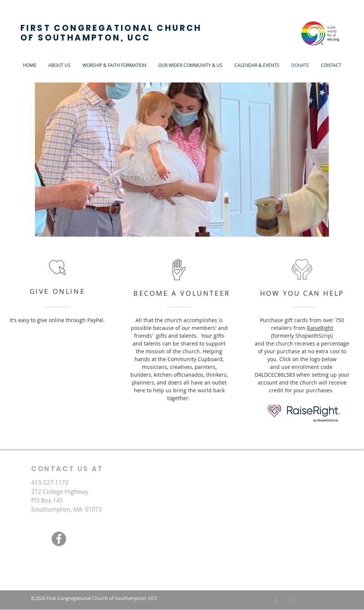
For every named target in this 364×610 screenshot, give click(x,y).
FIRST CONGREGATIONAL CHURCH (111, 28)
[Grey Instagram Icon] (290, 601)
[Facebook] (59, 539)
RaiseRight (320, 328)
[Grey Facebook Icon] (276, 601)
